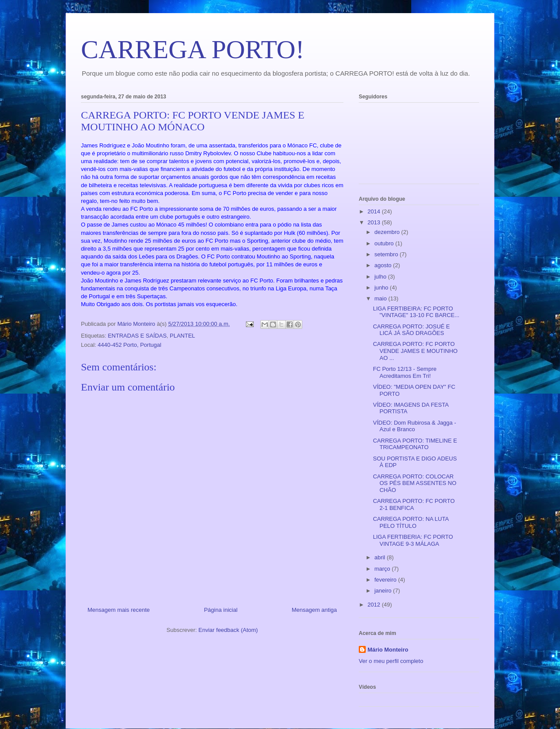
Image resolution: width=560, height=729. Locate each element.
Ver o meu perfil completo (391, 661)
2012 (375, 605)
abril (381, 557)
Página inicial (221, 610)
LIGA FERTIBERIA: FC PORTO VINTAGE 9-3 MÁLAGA (413, 540)
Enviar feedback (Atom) (228, 630)
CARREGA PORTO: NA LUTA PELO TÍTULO (411, 522)
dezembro (388, 232)
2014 (375, 211)
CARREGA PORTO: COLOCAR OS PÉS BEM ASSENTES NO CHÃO (415, 483)
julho (381, 277)
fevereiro (386, 580)
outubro (385, 243)
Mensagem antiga (314, 610)
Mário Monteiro (388, 650)
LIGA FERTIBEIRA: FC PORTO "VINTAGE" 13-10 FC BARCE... (416, 312)
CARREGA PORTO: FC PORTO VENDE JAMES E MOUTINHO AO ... (415, 351)
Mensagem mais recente (119, 610)
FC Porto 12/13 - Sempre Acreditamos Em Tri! (404, 372)
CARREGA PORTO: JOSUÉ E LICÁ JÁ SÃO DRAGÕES (411, 330)
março (383, 569)
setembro (387, 254)
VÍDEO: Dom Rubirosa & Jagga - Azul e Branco (414, 426)
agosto (384, 265)
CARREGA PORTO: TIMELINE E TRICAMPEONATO (415, 444)
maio (381, 298)
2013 (375, 222)
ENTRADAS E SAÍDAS (137, 336)
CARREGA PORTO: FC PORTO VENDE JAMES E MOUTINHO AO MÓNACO (193, 121)
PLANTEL (182, 336)
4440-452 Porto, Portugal (129, 345)
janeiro (384, 591)
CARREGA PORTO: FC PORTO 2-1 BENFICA (414, 504)
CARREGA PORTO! (192, 49)
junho (382, 288)
